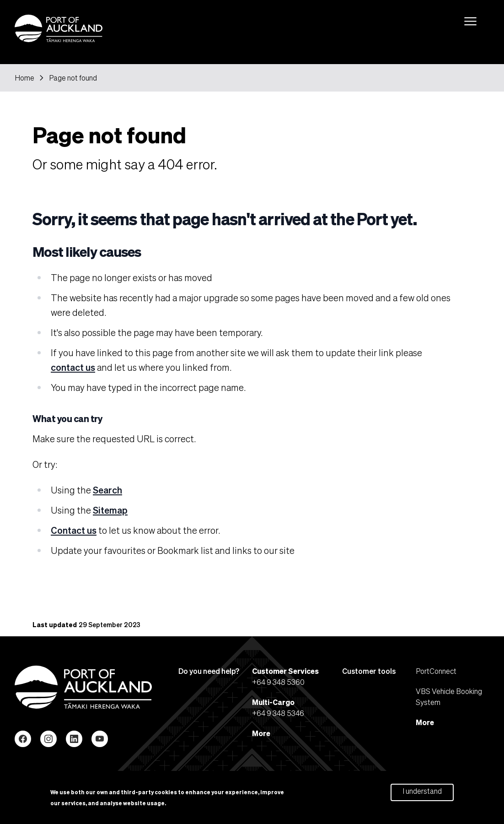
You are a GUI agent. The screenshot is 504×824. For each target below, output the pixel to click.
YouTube (100, 739)
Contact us (74, 530)
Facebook (23, 739)
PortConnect (436, 671)
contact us (73, 367)
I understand (422, 794)
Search (107, 490)
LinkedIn (74, 739)
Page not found (73, 78)
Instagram (48, 739)
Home (24, 78)
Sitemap (110, 510)
